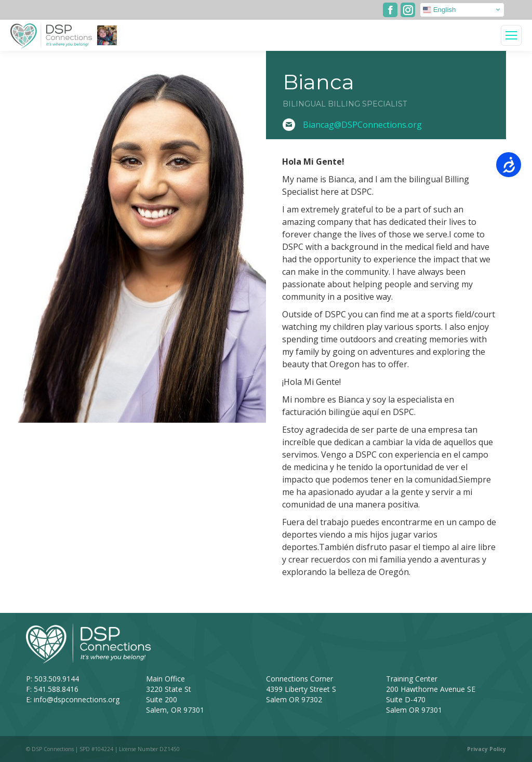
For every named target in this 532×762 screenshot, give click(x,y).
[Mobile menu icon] (511, 35)
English (439, 9)
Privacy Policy (487, 749)
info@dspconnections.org (77, 699)
